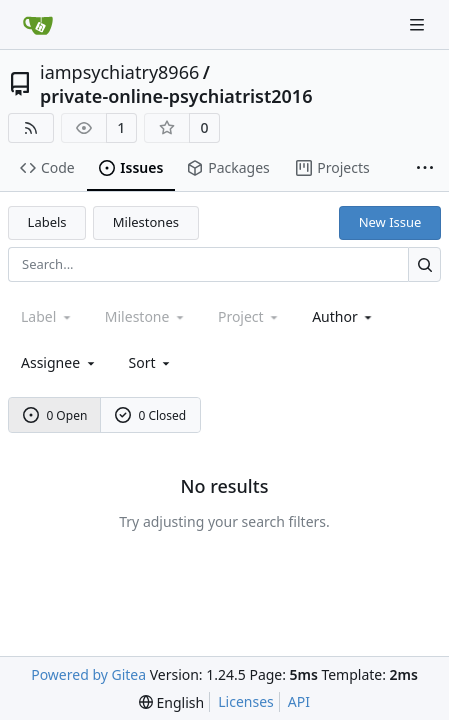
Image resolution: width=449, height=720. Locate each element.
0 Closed (151, 415)
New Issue (390, 222)
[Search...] (424, 264)
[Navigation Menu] (419, 24)
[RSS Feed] (31, 128)
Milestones (146, 222)
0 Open (55, 415)
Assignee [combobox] (59, 362)
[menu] (151, 362)
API (299, 701)
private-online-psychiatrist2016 (176, 96)
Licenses (246, 701)
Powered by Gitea (88, 674)
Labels (47, 222)
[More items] (425, 169)
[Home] (38, 25)
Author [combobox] (343, 316)
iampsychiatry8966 (119, 72)
